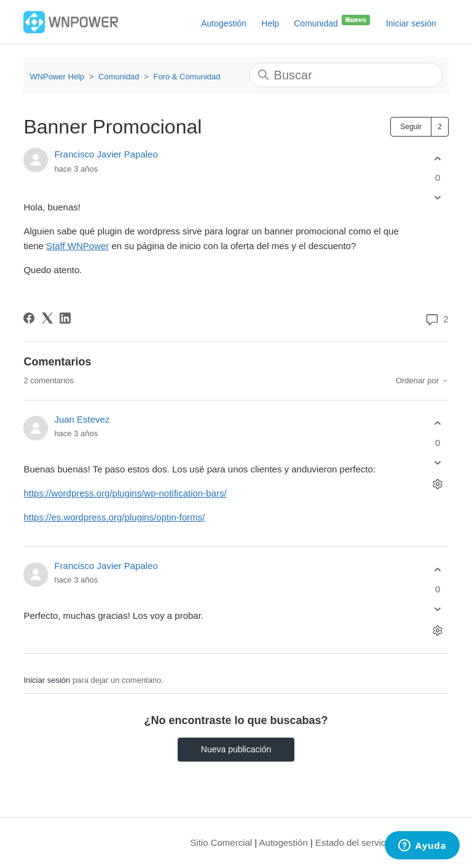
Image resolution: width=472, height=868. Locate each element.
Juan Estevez (82, 419)
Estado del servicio (354, 842)
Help (270, 23)
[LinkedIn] (65, 318)
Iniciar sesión (47, 680)
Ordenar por (422, 381)
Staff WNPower (77, 246)
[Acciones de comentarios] (438, 484)
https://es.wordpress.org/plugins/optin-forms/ (114, 517)
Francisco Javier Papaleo (106, 154)
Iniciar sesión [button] (411, 23)
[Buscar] (346, 75)
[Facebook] (29, 318)
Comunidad (332, 21)
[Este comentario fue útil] (438, 424)
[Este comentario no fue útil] (438, 462)
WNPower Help (57, 77)
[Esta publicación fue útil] (438, 158)
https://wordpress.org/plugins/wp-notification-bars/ (125, 493)
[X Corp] (47, 318)
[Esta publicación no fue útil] (438, 198)
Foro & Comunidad (187, 77)
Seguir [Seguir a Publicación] (411, 127)
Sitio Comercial (221, 842)
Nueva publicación (236, 749)
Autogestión (224, 23)
